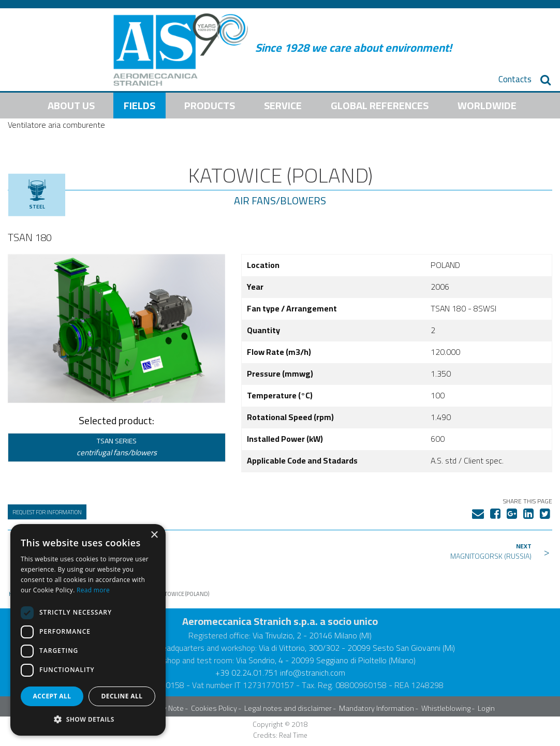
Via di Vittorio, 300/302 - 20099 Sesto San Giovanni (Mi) (357, 648)
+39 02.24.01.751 (247, 673)
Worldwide (487, 105)
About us (71, 105)
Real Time (293, 735)
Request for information (47, 512)
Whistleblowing (446, 708)
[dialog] (88, 630)
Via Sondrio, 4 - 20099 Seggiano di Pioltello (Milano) (326, 660)
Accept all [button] (52, 696)
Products (210, 105)
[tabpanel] (116, 329)
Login (486, 708)
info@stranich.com (313, 673)
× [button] (154, 535)
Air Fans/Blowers (280, 200)
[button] (88, 719)
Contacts (515, 79)
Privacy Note (164, 708)
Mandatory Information (377, 708)
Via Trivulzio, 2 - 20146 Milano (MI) (312, 635)
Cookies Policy (214, 708)
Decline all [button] (122, 696)
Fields (139, 105)
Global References (380, 105)
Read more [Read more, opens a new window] (93, 590)
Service (283, 105)
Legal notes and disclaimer (288, 708)
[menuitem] (515, 79)
